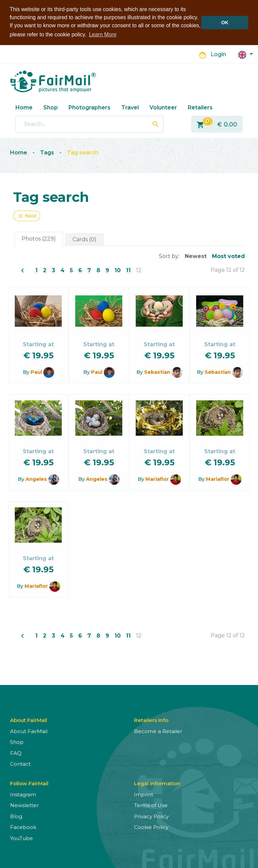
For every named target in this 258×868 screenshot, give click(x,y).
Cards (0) (84, 239)
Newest (196, 256)
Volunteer (163, 107)
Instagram (23, 794)
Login (218, 54)
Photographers (90, 107)
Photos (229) (39, 238)
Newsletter (24, 805)
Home (24, 107)
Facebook (23, 826)
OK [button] (225, 23)
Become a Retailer (158, 731)
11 (128, 270)
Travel (130, 107)
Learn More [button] (103, 34)
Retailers (200, 107)
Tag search (83, 152)
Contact (20, 763)
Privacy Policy (151, 816)
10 (118, 270)
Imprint (144, 794)
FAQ (16, 752)
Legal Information (157, 783)
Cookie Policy (151, 826)
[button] (246, 54)
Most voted (228, 256)
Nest (27, 215)
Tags (47, 152)
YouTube (21, 838)
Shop (51, 107)
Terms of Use (151, 805)
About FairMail (29, 731)
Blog (16, 816)
